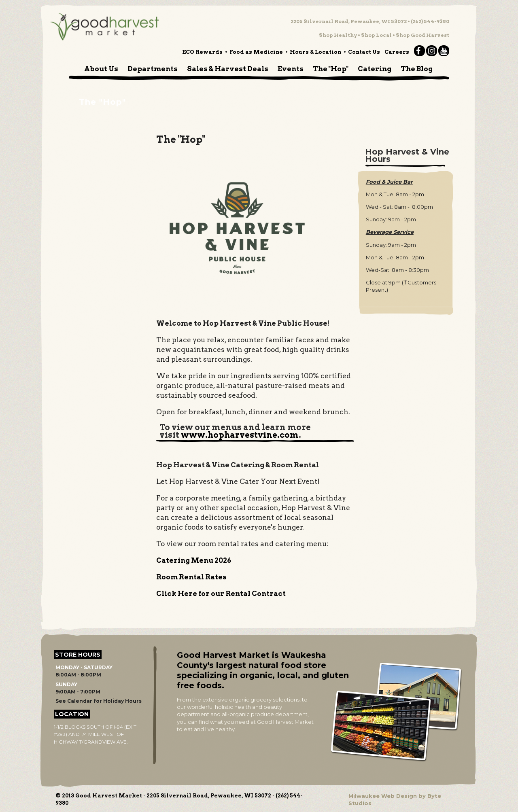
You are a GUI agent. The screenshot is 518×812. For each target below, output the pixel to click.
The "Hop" (331, 69)
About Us (101, 69)
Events (291, 69)
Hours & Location (315, 52)
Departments (153, 69)
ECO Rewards (202, 52)
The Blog (417, 69)
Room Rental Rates (191, 577)
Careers (397, 52)
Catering (375, 69)
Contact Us (364, 52)
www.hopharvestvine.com (240, 435)
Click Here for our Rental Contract (221, 594)
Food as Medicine (256, 52)
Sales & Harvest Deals (228, 69)
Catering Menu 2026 (194, 560)
